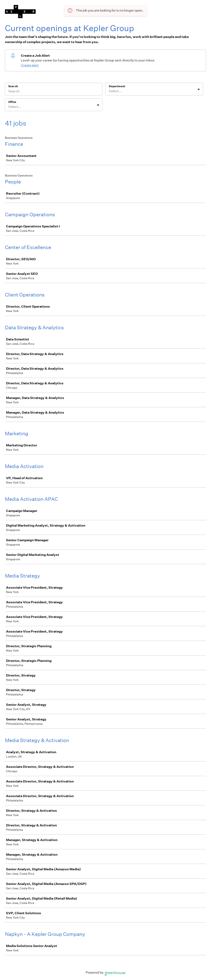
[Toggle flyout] (199, 89)
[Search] (54, 92)
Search (13, 86)
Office (12, 102)
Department (117, 86)
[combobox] (109, 91)
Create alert (30, 65)
